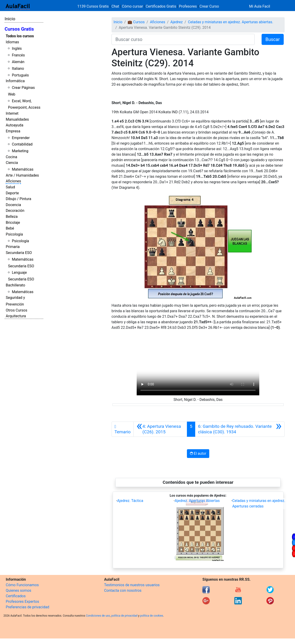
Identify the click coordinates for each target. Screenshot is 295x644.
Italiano (18, 68)
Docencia (13, 205)
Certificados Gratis (161, 6)
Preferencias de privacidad (28, 607)
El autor (198, 453)
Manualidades (17, 119)
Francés (18, 55)
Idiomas (12, 42)
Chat (115, 6)
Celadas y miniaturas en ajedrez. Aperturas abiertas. (230, 22)
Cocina (11, 157)
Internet (12, 113)
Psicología (14, 234)
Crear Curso (209, 6)
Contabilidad (22, 144)
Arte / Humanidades (22, 175)
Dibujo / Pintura (18, 199)
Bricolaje (13, 223)
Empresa (13, 131)
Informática (15, 81)
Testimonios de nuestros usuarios (132, 585)
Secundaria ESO (19, 253)
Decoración (15, 211)
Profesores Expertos (22, 602)
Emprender (21, 138)
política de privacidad (124, 616)
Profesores (188, 6)
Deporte (12, 193)
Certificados (16, 596)
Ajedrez (176, 22)
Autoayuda (15, 125)
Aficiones (13, 181)
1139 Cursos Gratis (94, 6)
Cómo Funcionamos (22, 585)
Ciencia (12, 163)
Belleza (12, 217)
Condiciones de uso (98, 616)
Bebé (10, 228)
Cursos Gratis (19, 29)
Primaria (13, 247)
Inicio (10, 19)
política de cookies (152, 616)
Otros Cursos (16, 310)
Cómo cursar (133, 6)
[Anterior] (160, 429)
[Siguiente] (240, 429)
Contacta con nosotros (123, 590)
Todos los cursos (20, 36)
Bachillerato (15, 285)
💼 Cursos (136, 22)
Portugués (20, 75)
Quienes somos (19, 590)
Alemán (18, 62)
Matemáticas (23, 169)
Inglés (17, 48)
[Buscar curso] (183, 39)
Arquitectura (16, 316)
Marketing (20, 151)
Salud (10, 187)
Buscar (273, 39)
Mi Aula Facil (260, 6)
